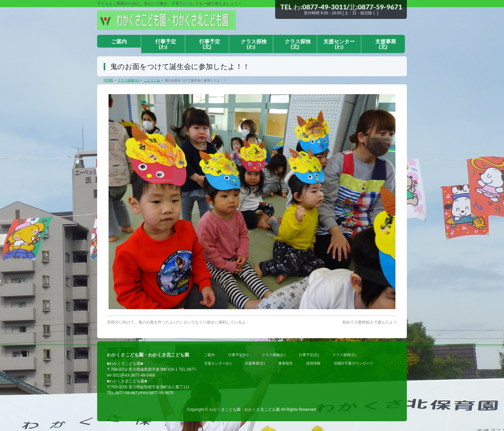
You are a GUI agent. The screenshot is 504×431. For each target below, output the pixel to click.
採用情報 (313, 363)
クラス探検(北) (344, 355)
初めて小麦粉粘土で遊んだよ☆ (370, 322)
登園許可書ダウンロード (354, 363)
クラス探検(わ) (274, 355)
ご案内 (209, 355)
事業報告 (286, 363)
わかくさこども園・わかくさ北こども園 (245, 409)
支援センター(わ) (218, 363)
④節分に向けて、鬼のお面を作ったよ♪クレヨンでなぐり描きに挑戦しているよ (176, 322)
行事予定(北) (309, 355)
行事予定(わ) (238, 355)
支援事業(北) (255, 363)
